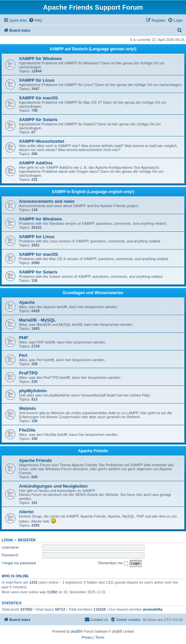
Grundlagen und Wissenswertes (93, 293)
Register (27, 540)
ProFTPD (28, 373)
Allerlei (26, 512)
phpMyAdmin (33, 391)
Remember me (113, 563)
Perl (23, 355)
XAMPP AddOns (36, 163)
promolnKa (153, 609)
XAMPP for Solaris (38, 272)
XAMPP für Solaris (38, 120)
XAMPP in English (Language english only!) (93, 192)
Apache (27, 302)
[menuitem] (35, 20)
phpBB (76, 631)
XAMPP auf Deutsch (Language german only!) (93, 49)
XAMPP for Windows (40, 219)
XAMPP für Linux (37, 80)
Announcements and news (47, 201)
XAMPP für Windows (40, 59)
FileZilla (27, 430)
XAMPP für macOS (38, 98)
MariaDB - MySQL (37, 320)
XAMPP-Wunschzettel (42, 141)
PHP (23, 338)
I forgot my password (19, 563)
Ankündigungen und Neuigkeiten (53, 486)
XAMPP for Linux (37, 237)
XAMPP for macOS (38, 254)
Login (7, 540)
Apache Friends (93, 451)
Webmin (27, 408)
